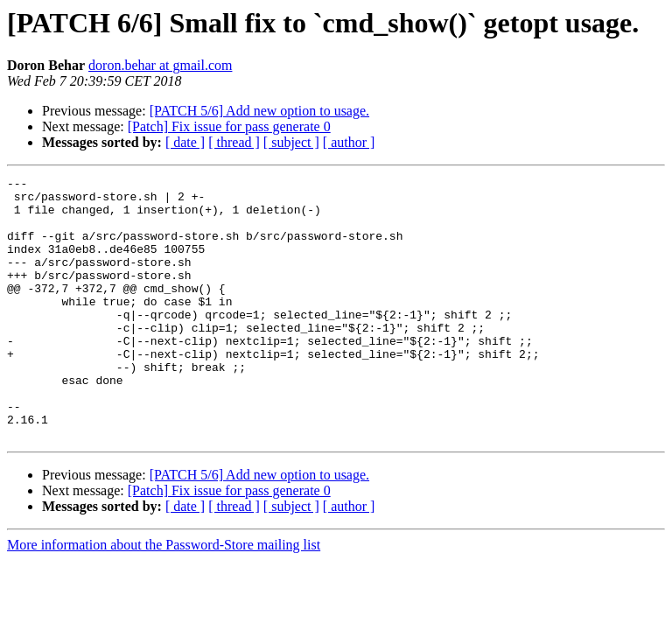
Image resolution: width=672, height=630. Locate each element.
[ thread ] (234, 142)
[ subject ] (291, 142)
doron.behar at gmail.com (160, 65)
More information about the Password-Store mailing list (164, 597)
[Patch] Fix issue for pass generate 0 (229, 126)
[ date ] (185, 142)
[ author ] (349, 142)
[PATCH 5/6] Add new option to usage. (259, 111)
